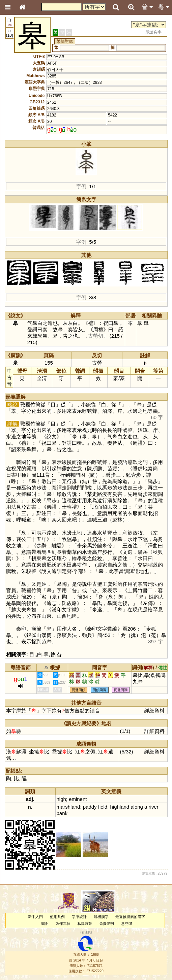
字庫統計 (79, 917)
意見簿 (127, 923)
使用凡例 (57, 917)
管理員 (86, 932)
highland (120, 807)
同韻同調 (99, 690)
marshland (68, 807)
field (103, 807)
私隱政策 (85, 923)
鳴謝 (45, 923)
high (61, 799)
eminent (78, 799)
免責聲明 (107, 923)
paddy (90, 807)
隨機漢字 (101, 917)
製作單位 (63, 923)
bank (62, 813)
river (154, 807)
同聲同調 (121, 690)
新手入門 (35, 917)
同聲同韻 (79, 690)
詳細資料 (154, 711)
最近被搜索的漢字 (130, 917)
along (137, 807)
